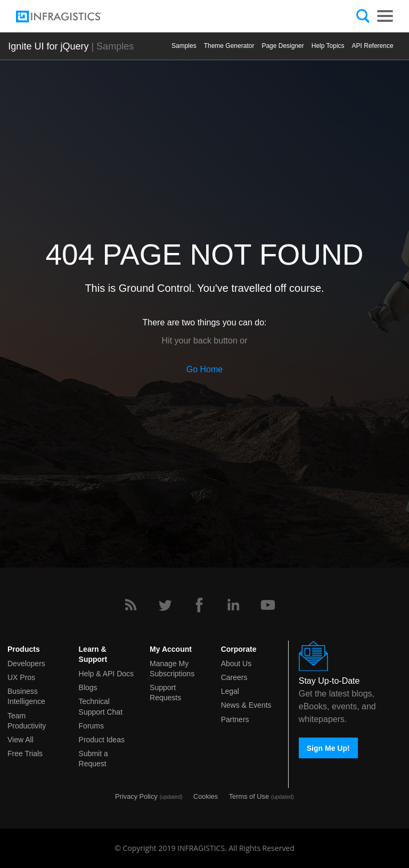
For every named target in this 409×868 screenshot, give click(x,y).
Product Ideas (102, 740)
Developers (26, 664)
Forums (91, 726)
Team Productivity (27, 721)
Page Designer (283, 46)
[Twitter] (165, 605)
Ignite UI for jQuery (48, 46)
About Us (236, 664)
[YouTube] (268, 605)
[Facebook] (199, 605)
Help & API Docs (107, 674)
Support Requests (165, 693)
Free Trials (25, 754)
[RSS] (130, 605)
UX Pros (21, 677)
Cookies (206, 796)
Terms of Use (249, 796)
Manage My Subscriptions (172, 669)
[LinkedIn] (233, 605)
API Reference (373, 46)
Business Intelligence (26, 696)
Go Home (204, 369)
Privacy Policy (136, 796)
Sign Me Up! (328, 748)
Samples (184, 46)
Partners (235, 719)
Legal (230, 691)
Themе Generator (229, 46)
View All (21, 740)
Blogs (88, 687)
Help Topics (328, 46)
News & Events (246, 705)
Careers (234, 677)
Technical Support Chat (101, 706)
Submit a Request (93, 759)
